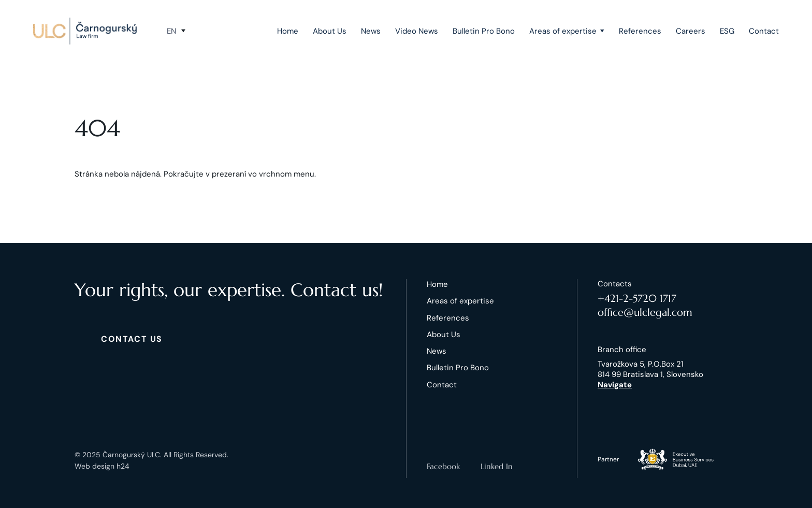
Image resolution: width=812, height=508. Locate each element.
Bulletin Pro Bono (484, 31)
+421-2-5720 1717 (637, 299)
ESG (727, 31)
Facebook (443, 466)
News (371, 31)
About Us (330, 31)
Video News (417, 31)
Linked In (497, 466)
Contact (764, 31)
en (171, 31)
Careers (691, 31)
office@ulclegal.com (645, 313)
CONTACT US (132, 339)
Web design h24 (102, 466)
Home (288, 31)
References (640, 31)
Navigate (615, 385)
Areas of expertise (563, 31)
